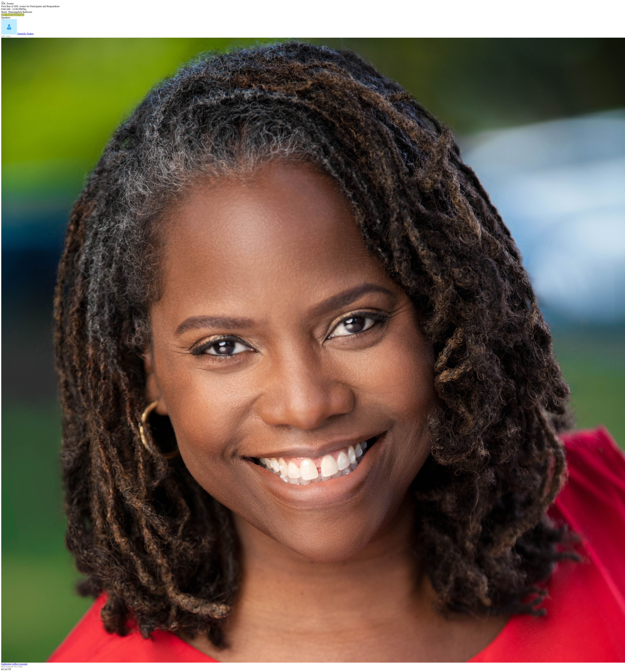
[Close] (2, 2)
